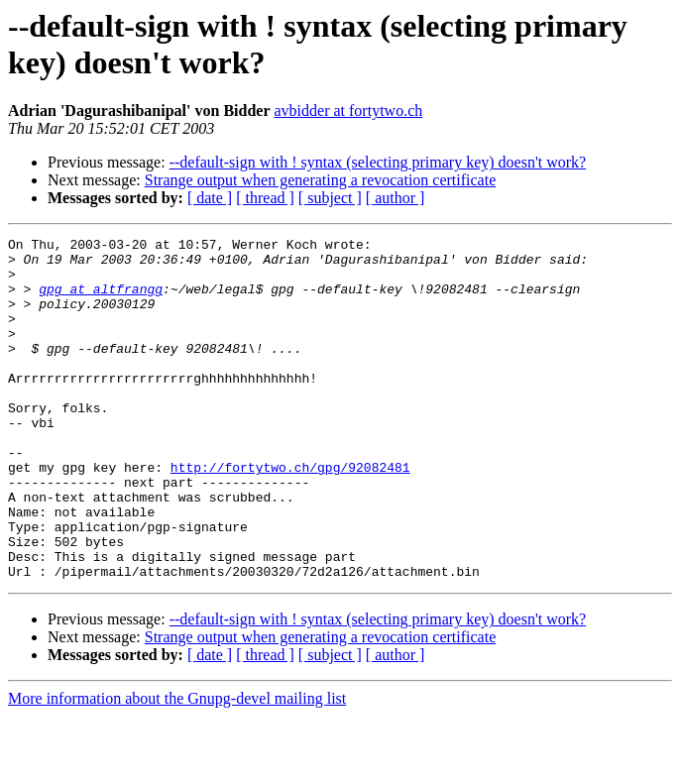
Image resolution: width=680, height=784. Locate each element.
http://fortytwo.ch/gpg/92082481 (290, 514)
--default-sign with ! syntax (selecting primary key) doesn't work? (378, 162)
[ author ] (396, 198)
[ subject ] (330, 198)
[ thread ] (265, 198)
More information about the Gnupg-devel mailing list (177, 767)
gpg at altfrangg (101, 300)
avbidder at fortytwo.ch (349, 111)
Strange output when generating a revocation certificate (321, 180)
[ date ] (210, 198)
